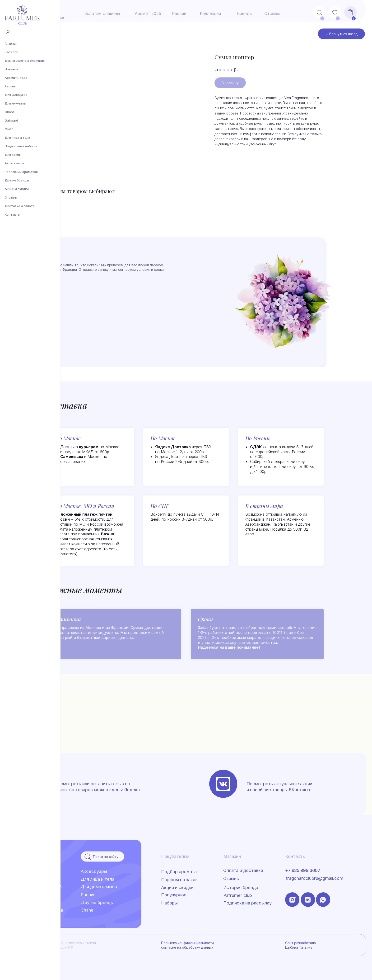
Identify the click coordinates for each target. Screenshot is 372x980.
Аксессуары (14, 163)
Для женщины (16, 95)
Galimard (11, 120)
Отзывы (11, 197)
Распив (10, 86)
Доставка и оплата (20, 206)
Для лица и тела (17, 138)
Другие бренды (17, 180)
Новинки (11, 69)
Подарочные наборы (21, 146)
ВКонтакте (300, 790)
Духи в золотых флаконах (25, 61)
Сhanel (10, 112)
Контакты (12, 214)
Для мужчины (15, 103)
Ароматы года (16, 78)
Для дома (12, 155)
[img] (223, 784)
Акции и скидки (17, 189)
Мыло (9, 129)
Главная (11, 43)
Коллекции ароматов (21, 172)
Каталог (11, 52)
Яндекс (132, 790)
